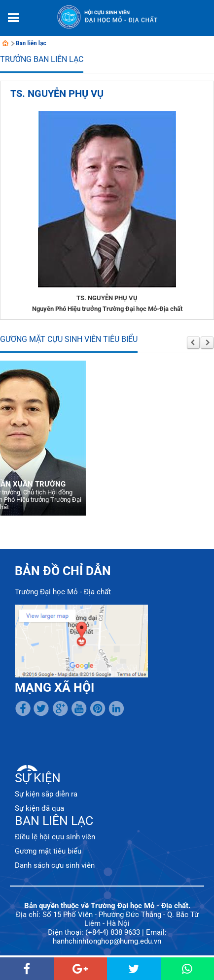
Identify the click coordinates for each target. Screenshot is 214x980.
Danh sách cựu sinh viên (55, 865)
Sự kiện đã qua (39, 808)
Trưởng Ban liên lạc (42, 59)
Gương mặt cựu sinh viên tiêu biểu (69, 339)
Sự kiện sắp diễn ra (46, 794)
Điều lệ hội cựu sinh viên (55, 837)
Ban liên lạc (31, 43)
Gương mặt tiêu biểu (48, 851)
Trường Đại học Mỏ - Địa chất (63, 592)
